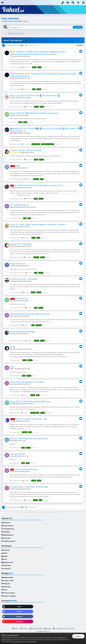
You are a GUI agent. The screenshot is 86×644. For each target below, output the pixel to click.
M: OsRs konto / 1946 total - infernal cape (29, 487)
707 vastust (25, 144)
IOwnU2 (13, 384)
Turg (28, 78)
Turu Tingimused (59, 628)
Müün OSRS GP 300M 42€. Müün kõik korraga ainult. (34, 113)
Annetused (6, 538)
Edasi (22, 45)
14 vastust (25, 238)
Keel (15, 628)
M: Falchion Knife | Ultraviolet (24, 279)
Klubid (4, 553)
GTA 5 (4, 590)
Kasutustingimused (18, 642)
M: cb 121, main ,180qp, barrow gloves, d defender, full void (37, 225)
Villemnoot (13, 349)
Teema (24, 628)
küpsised (49, 638)
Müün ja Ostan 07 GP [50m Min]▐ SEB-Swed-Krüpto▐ (35, 95)
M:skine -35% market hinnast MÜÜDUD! (29, 439)
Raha (28, 56)
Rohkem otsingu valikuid (16, 33)
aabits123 (13, 369)
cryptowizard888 (15, 207)
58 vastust (28, 160)
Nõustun (79, 636)
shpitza (12, 316)
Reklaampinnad (7, 535)
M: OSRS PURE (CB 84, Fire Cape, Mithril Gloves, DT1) (38, 185)
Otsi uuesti (78, 27)
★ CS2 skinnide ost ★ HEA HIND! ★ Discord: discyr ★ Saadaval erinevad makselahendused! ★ (43, 75)
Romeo (12, 301)
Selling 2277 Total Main (21, 244)
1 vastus (29, 273)
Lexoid (12, 421)
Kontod (25, 168)
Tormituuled (14, 281)
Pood (4, 559)
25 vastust (27, 179)
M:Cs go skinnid (17, 454)
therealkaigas (14, 404)
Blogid (4, 556)
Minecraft (6, 584)
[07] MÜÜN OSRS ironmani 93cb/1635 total (30, 314)
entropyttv (13, 187)
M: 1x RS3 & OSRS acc (20, 205)
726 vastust (26, 67)
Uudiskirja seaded (8, 541)
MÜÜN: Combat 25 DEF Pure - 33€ (31, 419)
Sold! (18, 166)
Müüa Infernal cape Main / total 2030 (27, 382)
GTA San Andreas (8, 593)
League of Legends (9, 596)
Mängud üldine (7, 577)
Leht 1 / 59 (33, 45)
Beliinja (12, 456)
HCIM (12, 347)
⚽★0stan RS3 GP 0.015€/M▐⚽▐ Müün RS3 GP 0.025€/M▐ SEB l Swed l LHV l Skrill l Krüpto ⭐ (45, 130)
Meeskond (6, 523)
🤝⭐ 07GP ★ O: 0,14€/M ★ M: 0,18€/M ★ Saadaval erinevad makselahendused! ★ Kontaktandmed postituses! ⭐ (38, 53)
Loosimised (6, 569)
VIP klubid (6, 532)
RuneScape (6, 587)
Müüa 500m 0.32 (18, 264)
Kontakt (71, 628)
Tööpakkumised (8, 529)
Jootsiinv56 (13, 98)
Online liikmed (7, 526)
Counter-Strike (7, 581)
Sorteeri (80, 45)
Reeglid (48, 628)
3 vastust (28, 199)
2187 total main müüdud (26, 469)
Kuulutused (6, 565)
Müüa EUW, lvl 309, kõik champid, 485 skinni (30, 402)
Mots (12, 334)
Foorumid (6, 550)
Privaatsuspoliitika (36, 628)
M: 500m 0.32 (22, 299)
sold (12, 367)
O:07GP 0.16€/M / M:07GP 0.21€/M (26, 150)
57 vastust (28, 107)
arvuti (12, 227)
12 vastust (27, 257)
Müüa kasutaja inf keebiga (22, 331)
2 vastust (26, 481)
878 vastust (26, 89)
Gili (11, 168)
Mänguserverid (7, 562)
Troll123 (13, 266)
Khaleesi (13, 115)
